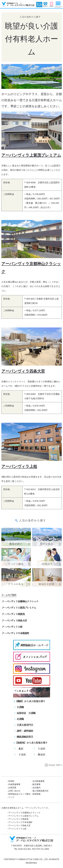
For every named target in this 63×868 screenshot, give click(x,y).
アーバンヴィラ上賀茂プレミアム (31, 155)
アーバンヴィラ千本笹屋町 (20, 822)
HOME (11, 781)
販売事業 (36, 784)
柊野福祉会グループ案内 (20, 794)
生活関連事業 (38, 781)
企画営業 (12, 788)
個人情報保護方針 (40, 791)
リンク (11, 797)
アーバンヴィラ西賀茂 (18, 819)
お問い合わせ (45, 5)
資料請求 (51, 5)
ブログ (39, 5)
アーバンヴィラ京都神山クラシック (24, 813)
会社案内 (36, 788)
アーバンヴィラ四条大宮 (23, 371)
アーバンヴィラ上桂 (19, 466)
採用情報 (36, 794)
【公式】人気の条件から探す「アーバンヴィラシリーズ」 (17, 4)
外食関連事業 (14, 784)
